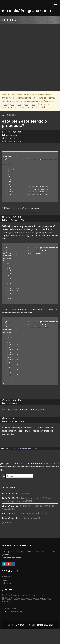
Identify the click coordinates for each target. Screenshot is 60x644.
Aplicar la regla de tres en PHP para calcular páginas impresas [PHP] (27, 508)
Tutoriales (6, 586)
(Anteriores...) (8, 531)
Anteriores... (7, 610)
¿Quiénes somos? (15, 620)
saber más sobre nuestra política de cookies (29, 102)
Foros (4, 589)
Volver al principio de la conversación (20, 457)
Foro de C (10, 115)
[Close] (57, 94)
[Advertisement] (29, 54)
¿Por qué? (6, 563)
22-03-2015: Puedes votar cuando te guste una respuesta (26, 607)
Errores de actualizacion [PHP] (33, 522)
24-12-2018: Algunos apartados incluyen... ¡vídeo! (23, 604)
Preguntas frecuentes (11, 567)
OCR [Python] (25, 502)
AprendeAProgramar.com (26, 11)
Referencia (7, 592)
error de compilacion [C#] (31, 527)
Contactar (12, 617)
